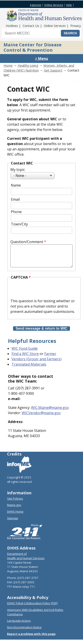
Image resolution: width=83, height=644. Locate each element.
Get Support (53, 70)
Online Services (54, 5)
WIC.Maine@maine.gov (50, 412)
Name (16, 185)
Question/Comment (27, 242)
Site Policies (15, 503)
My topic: (18, 170)
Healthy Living (28, 65)
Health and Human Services (26, 563)
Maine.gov (14, 509)
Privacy (76, 26)
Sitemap (13, 523)
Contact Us (31, 26)
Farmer (50, 358)
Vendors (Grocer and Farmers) (37, 363)
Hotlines (12, 26)
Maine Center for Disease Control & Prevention (33, 47)
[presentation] (44, 294)
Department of (17, 558)
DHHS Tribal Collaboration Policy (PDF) (32, 608)
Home (8, 65)
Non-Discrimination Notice (24, 632)
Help (69, 5)
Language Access (19, 625)
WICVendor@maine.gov (41, 417)
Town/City (19, 224)
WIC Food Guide (25, 353)
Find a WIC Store (25, 358)
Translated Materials (29, 369)
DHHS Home (15, 516)
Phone (16, 212)
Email (15, 199)
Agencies (36, 5)
